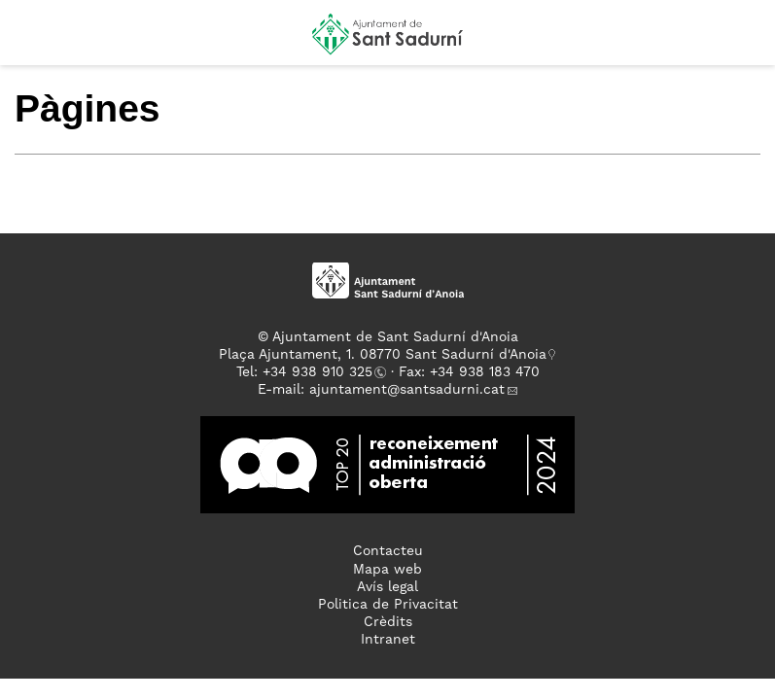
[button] (33, 41)
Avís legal (387, 587)
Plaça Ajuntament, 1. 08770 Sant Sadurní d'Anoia (383, 355)
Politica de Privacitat (388, 605)
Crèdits (388, 622)
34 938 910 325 (321, 372)
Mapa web (387, 570)
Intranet (388, 640)
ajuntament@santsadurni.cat (407, 390)
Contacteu (388, 551)
